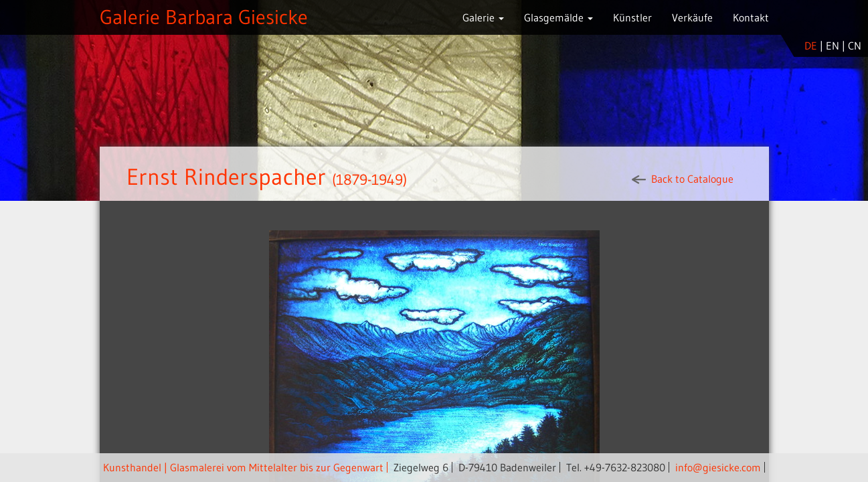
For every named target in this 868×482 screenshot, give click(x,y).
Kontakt (751, 17)
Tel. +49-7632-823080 (616, 467)
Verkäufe (692, 17)
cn (855, 46)
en (833, 46)
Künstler (632, 17)
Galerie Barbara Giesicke (204, 17)
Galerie (483, 17)
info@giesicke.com (718, 467)
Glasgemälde (558, 17)
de (811, 46)
